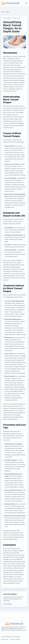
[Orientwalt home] (13, 3)
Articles (8, 12)
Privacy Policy (5, 640)
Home (3, 12)
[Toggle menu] (26, 3)
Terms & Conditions (15, 640)
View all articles (8, 604)
